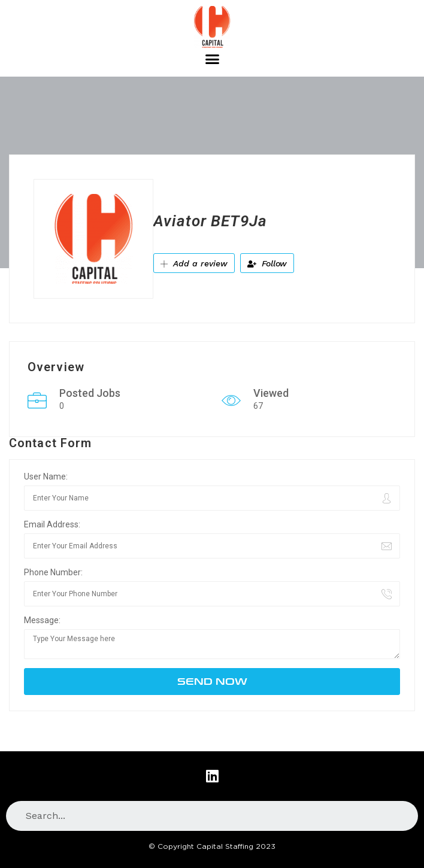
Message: (42, 620)
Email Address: (52, 524)
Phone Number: (53, 572)
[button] (212, 59)
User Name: (46, 477)
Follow (267, 263)
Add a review (194, 263)
